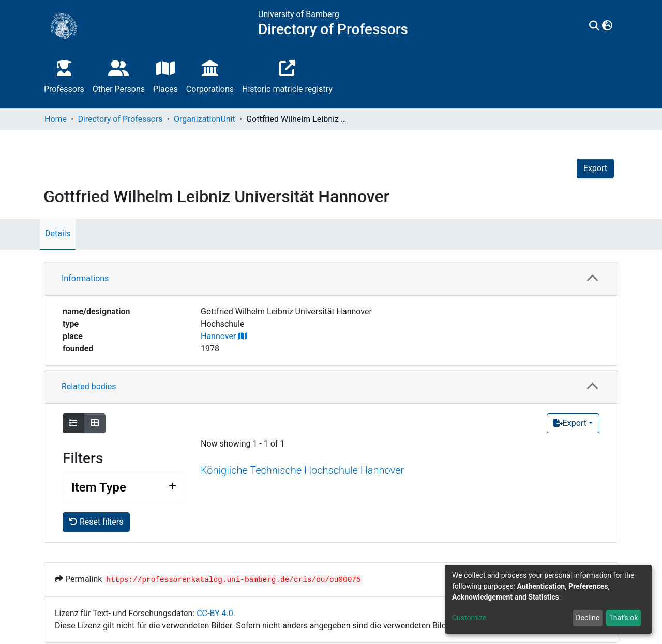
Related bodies (89, 386)
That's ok (623, 618)
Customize (469, 618)
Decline (588, 618)
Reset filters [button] (96, 522)
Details (58, 233)
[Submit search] (595, 26)
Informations (85, 278)
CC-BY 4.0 (215, 613)
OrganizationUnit (205, 119)
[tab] (331, 279)
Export (595, 168)
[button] (607, 26)
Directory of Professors (120, 119)
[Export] (573, 423)
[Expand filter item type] (124, 488)
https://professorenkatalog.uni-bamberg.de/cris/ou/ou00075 (233, 580)
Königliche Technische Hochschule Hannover (302, 470)
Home (56, 119)
